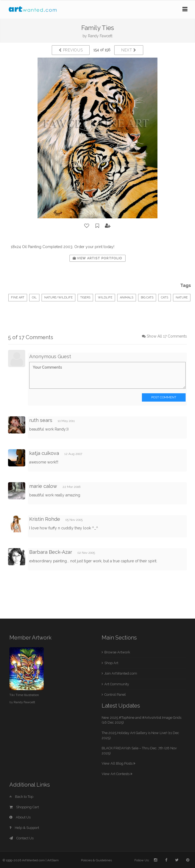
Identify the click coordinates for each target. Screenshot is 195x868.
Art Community (117, 684)
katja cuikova (44, 453)
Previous (71, 50)
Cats (165, 298)
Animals (127, 298)
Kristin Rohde (45, 519)
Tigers (85, 298)
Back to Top (21, 797)
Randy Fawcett (100, 36)
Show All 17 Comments (167, 336)
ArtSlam (53, 860)
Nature (182, 298)
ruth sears (41, 420)
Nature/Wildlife (58, 298)
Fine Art (18, 298)
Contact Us (21, 838)
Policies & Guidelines (96, 860)
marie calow (43, 486)
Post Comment (164, 397)
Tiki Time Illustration (24, 695)
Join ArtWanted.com (121, 673)
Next (129, 50)
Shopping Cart (24, 807)
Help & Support (24, 828)
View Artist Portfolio (98, 258)
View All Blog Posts (118, 763)
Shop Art (111, 663)
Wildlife (105, 298)
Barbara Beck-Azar (51, 552)
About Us (20, 817)
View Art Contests (117, 774)
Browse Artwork (117, 652)
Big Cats (147, 298)
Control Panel (115, 695)
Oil (34, 298)
